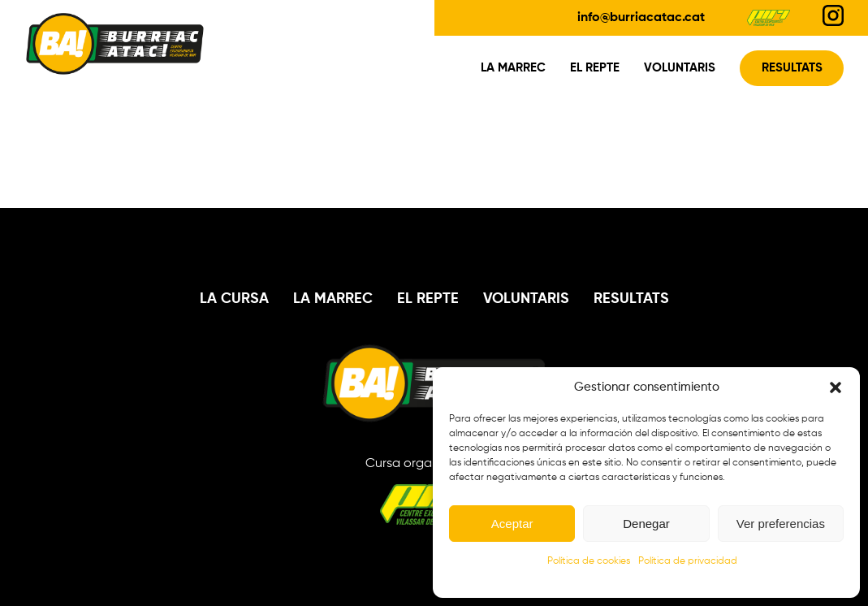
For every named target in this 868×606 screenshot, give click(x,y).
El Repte (595, 68)
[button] (836, 387)
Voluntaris (680, 68)
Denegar (646, 524)
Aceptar (512, 524)
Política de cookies (589, 561)
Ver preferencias (781, 524)
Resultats (792, 68)
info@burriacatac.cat (641, 18)
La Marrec (513, 68)
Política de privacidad (688, 561)
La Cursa (234, 299)
